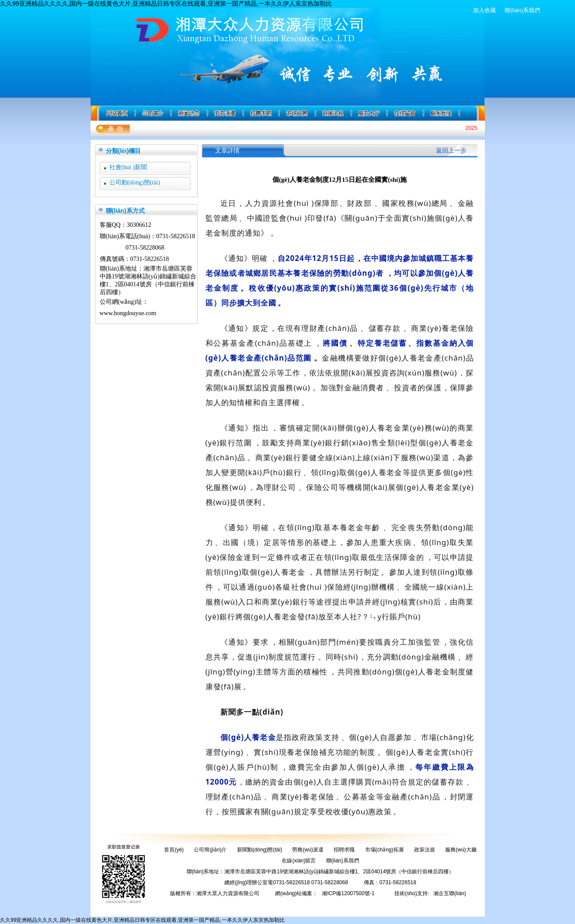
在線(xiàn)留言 (299, 861)
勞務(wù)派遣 (308, 850)
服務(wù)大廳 (461, 850)
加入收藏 (484, 10)
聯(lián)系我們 (522, 10)
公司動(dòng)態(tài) (135, 182)
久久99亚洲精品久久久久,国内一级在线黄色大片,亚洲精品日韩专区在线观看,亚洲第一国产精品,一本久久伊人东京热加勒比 (166, 3)
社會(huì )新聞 (128, 167)
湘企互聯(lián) (450, 893)
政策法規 (425, 850)
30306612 (139, 225)
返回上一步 (451, 151)
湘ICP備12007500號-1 (348, 893)
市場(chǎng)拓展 (385, 850)
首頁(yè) (174, 850)
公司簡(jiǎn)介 (210, 850)
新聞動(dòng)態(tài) (260, 850)
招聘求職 (344, 850)
